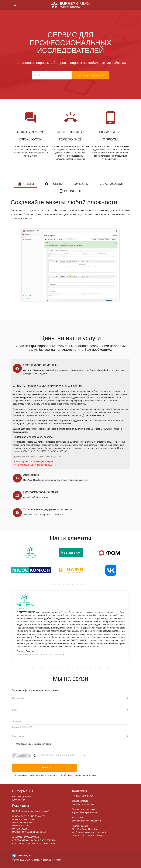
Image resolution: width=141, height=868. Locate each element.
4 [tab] (68, 584)
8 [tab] (86, 584)
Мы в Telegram (22, 856)
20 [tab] (113, 668)
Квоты (84, 184)
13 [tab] (82, 668)
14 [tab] (86, 668)
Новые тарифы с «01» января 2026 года (32, 465)
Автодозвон (114, 184)
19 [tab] (109, 668)
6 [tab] (77, 584)
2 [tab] (59, 584)
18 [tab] (104, 668)
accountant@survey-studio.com (87, 821)
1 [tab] (55, 584)
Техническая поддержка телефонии (47, 509)
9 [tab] (64, 668)
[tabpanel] (31, 565)
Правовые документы (23, 797)
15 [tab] (91, 668)
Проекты (56, 184)
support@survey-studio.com (85, 812)
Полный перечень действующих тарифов (33, 462)
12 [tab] (77, 668)
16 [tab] (95, 668)
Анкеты (28, 184)
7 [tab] (82, 584)
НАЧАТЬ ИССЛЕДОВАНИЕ (90, 75)
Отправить (32, 768)
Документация (19, 800)
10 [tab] (68, 668)
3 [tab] (64, 584)
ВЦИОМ (60, 654)
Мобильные (73, 191)
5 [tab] (73, 584)
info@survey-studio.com (83, 804)
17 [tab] (100, 668)
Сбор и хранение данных (40, 365)
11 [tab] (73, 668)
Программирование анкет (41, 492)
